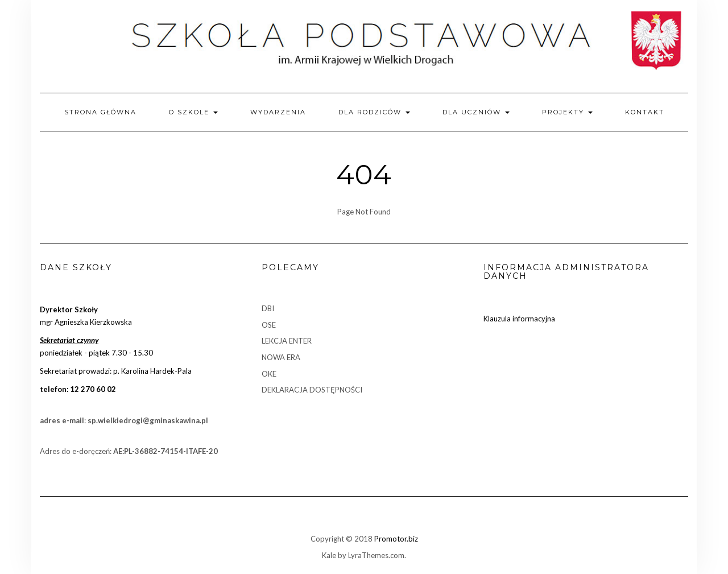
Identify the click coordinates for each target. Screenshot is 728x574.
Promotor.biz (396, 539)
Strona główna (100, 112)
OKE (269, 374)
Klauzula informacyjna (519, 319)
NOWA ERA (281, 357)
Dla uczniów (476, 112)
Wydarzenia (278, 112)
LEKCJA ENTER (287, 341)
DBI (268, 308)
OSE (269, 325)
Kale (329, 555)
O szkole (193, 112)
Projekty (567, 112)
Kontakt (645, 112)
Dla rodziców (374, 112)
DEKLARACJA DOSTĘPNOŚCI (312, 390)
